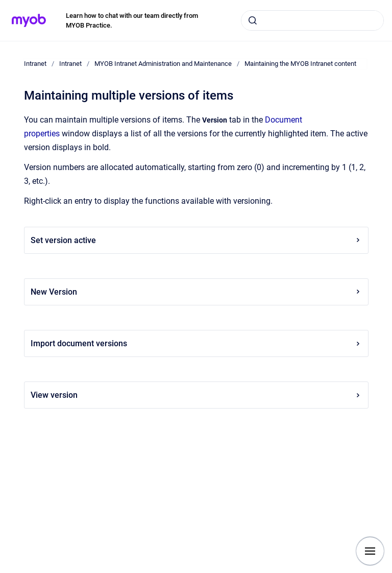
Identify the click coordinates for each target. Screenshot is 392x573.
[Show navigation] (370, 551)
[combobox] (312, 20)
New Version (196, 292)
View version (196, 395)
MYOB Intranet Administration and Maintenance (163, 64)
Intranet (35, 64)
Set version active (196, 240)
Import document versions (196, 343)
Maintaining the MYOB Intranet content (300, 64)
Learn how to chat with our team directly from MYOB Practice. (132, 21)
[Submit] (253, 20)
